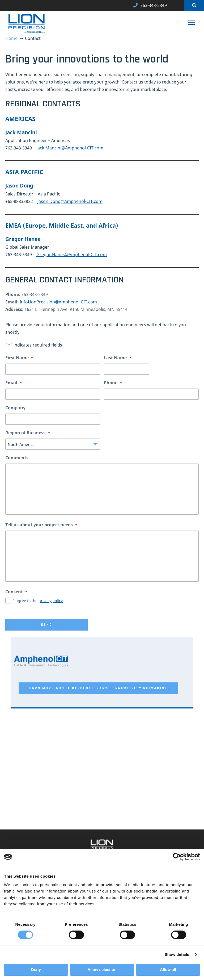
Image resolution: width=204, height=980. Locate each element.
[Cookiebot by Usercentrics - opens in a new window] (177, 857)
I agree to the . (39, 601)
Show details (177, 954)
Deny (36, 969)
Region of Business (28, 433)
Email (14, 383)
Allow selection (102, 969)
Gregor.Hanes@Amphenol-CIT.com (72, 255)
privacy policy (51, 601)
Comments (17, 458)
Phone (113, 383)
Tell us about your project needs (41, 525)
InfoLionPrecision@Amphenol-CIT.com (58, 302)
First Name (19, 358)
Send (47, 625)
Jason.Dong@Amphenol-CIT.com (70, 201)
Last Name (118, 358)
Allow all (168, 969)
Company (15, 408)
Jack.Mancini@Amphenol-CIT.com (70, 148)
